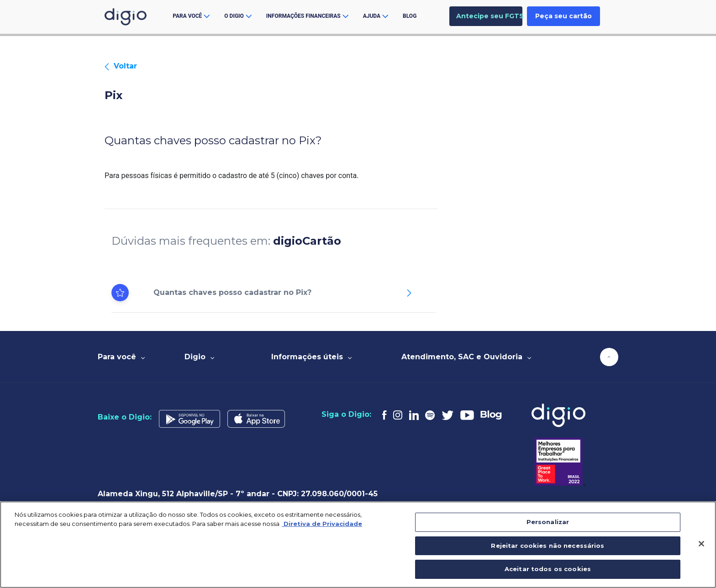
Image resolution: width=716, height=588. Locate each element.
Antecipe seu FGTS (489, 16)
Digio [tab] (199, 357)
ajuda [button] (376, 16)
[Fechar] (701, 544)
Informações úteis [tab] (311, 357)
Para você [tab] (121, 357)
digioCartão (307, 241)
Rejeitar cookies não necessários (548, 546)
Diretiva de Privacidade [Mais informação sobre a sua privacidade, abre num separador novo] (322, 524)
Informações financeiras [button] (307, 16)
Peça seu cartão (563, 16)
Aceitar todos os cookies (548, 569)
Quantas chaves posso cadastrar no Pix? (232, 292)
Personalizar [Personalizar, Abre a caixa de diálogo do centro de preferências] (548, 522)
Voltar (121, 66)
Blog (410, 16)
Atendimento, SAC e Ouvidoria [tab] (466, 357)
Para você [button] (191, 16)
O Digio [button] (238, 16)
